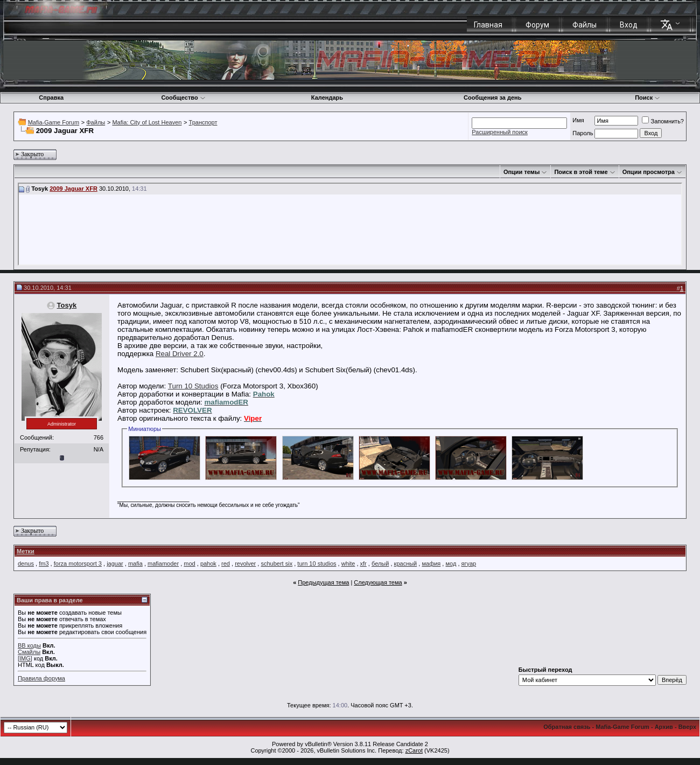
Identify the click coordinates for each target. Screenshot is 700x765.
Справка (51, 98)
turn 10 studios (317, 564)
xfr (363, 564)
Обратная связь (567, 727)
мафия (431, 564)
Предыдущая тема (323, 582)
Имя (578, 120)
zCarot (414, 750)
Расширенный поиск (500, 132)
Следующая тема (378, 582)
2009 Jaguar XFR (73, 189)
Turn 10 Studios (193, 386)
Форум (537, 25)
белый (380, 564)
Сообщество (183, 98)
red (226, 564)
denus (26, 564)
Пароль (583, 133)
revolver (245, 564)
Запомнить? (663, 121)
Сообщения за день (492, 98)
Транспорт (203, 122)
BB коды (29, 645)
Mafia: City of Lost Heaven (147, 122)
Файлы (584, 25)
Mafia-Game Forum (54, 122)
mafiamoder (163, 564)
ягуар (469, 564)
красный (406, 564)
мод (451, 564)
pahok (208, 564)
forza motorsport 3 (78, 564)
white (348, 564)
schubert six (276, 564)
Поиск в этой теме (581, 172)
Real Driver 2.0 (180, 354)
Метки (26, 551)
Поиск (647, 98)
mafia (135, 564)
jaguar (115, 564)
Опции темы (521, 172)
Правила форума (41, 678)
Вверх (687, 727)
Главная (488, 25)
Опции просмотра (649, 172)
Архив (664, 727)
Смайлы (29, 652)
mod (189, 564)
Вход (629, 25)
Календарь (327, 98)
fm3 (44, 564)
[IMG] (25, 658)
